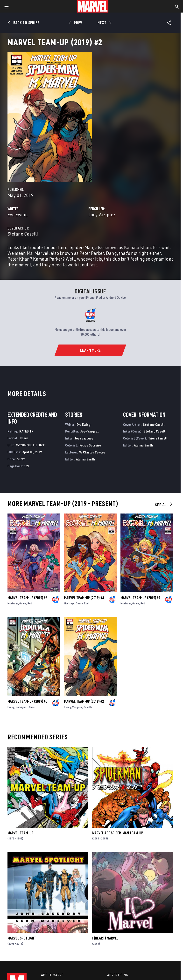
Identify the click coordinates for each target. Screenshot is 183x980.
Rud (30, 603)
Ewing (11, 707)
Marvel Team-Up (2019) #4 (140, 598)
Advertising (118, 975)
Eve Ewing (18, 214)
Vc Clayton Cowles (92, 452)
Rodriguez (22, 707)
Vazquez (77, 707)
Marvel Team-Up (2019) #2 (84, 701)
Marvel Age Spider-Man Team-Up (118, 833)
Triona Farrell (158, 438)
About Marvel (53, 975)
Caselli (33, 707)
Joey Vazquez (102, 214)
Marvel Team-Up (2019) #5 (84, 598)
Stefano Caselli (23, 234)
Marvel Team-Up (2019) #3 (27, 701)
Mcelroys (13, 603)
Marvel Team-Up (20, 833)
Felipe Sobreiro (90, 445)
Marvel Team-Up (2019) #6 (27, 598)
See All (164, 505)
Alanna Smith (85, 459)
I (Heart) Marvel (105, 938)
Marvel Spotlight (22, 938)
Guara (23, 603)
